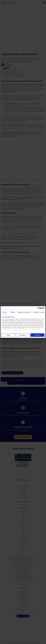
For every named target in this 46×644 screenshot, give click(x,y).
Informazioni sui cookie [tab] (39, 312)
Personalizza (23, 335)
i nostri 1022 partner (10, 319)
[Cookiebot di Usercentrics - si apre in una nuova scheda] (39, 308)
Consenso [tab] (5, 312)
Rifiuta (9, 335)
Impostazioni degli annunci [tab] (24, 312)
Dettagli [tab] (13, 312)
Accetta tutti (37, 335)
